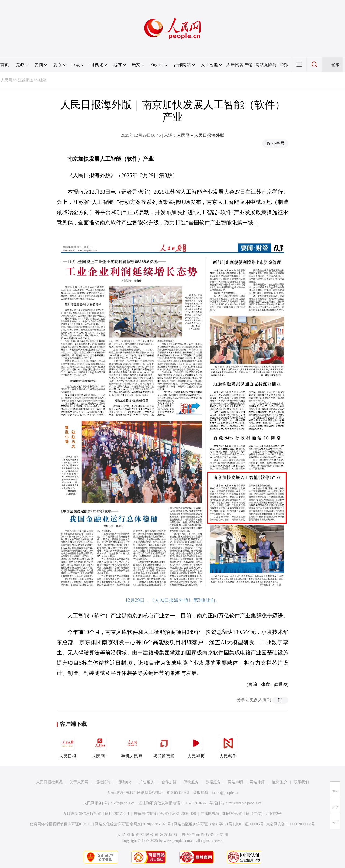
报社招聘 (103, 782)
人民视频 (196, 746)
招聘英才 (125, 782)
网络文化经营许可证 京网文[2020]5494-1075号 (133, 824)
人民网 (6, 80)
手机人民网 (132, 746)
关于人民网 (79, 782)
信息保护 (279, 782)
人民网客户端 (239, 65)
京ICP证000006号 (249, 824)
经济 (43, 80)
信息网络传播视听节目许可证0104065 (61, 824)
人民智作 (228, 746)
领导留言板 (164, 746)
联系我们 (301, 782)
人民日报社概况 (49, 782)
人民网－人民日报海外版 (201, 135)
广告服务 (147, 782)
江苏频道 (26, 80)
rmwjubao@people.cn (245, 803)
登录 (336, 65)
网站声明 (235, 782)
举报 (284, 65)
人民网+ (100, 746)
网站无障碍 (266, 65)
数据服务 (213, 782)
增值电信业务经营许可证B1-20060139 (165, 814)
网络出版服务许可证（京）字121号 (203, 824)
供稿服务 (191, 782)
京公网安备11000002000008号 (291, 824)
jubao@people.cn (225, 793)
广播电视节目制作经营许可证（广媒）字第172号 (241, 814)
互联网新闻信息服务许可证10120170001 (96, 814)
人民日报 (68, 746)
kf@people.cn (124, 803)
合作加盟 (169, 782)
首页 (5, 65)
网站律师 (257, 782)
